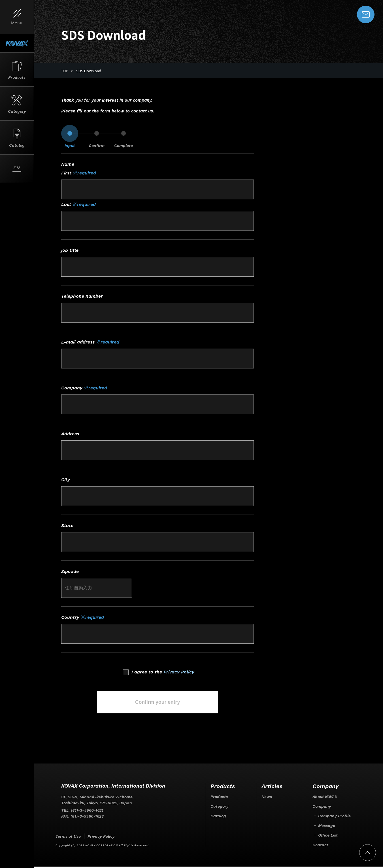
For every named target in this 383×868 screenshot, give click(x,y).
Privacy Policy (179, 672)
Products (219, 798)
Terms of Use (68, 838)
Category (220, 808)
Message (327, 827)
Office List (328, 837)
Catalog (218, 817)
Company (322, 808)
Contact (320, 846)
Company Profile (334, 817)
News (267, 798)
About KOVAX (325, 798)
